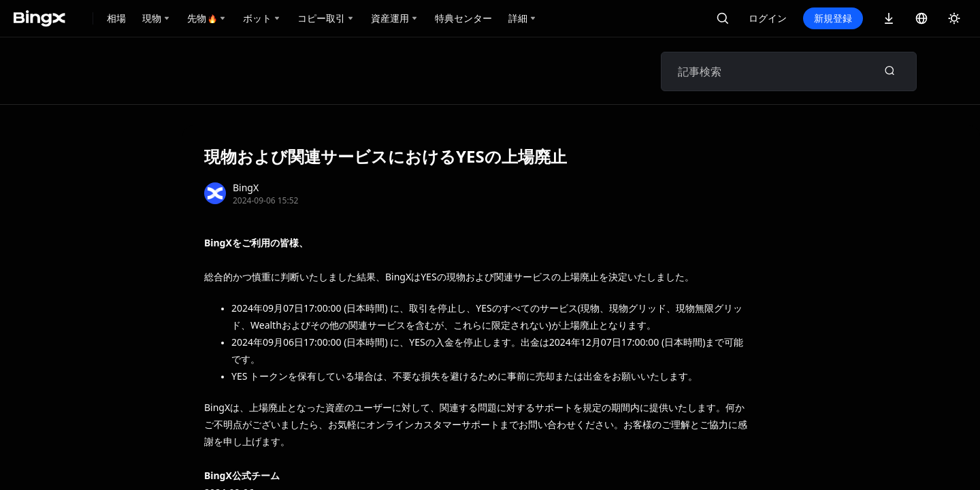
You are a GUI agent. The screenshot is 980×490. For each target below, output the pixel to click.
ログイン (768, 18)
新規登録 (833, 18)
